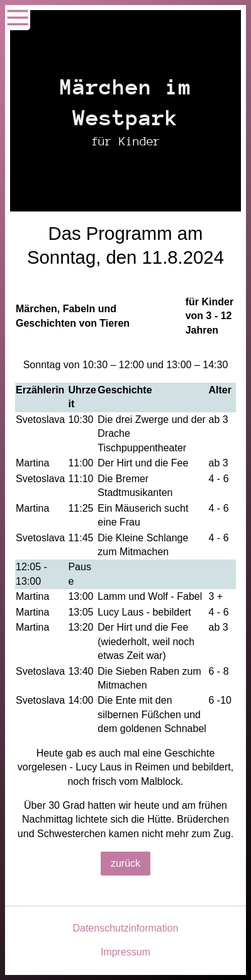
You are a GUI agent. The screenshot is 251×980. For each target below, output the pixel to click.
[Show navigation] (18, 18)
